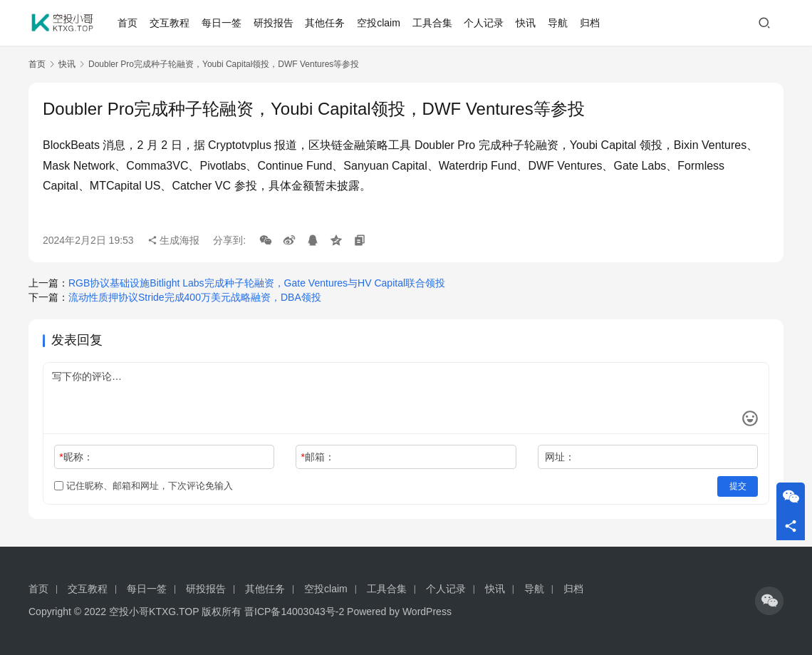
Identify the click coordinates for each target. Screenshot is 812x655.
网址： (560, 457)
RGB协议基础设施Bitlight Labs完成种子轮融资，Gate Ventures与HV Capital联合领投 (257, 283)
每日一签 (222, 23)
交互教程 (170, 23)
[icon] (769, 601)
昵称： (76, 457)
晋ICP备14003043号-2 (294, 612)
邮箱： (318, 457)
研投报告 (274, 23)
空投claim (379, 23)
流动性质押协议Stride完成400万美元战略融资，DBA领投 (195, 297)
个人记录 (484, 23)
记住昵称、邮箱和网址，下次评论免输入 (144, 486)
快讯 (526, 23)
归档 (590, 23)
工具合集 (432, 23)
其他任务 (326, 23)
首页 (128, 23)
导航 (558, 23)
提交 (738, 486)
